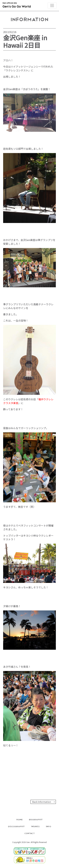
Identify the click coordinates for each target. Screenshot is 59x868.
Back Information (42, 802)
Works (35, 826)
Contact (30, 833)
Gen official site (17, 6)
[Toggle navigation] (52, 5)
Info (49, 826)
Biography (36, 819)
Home (20, 819)
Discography (16, 826)
